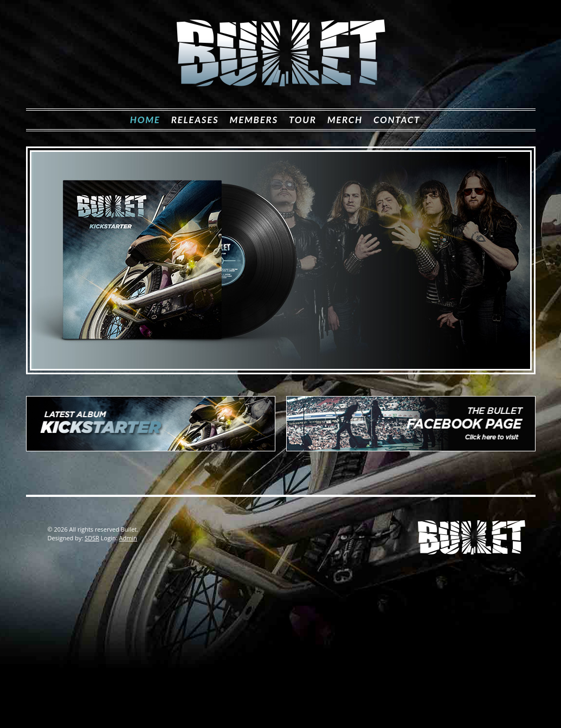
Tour (303, 120)
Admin (128, 538)
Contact (397, 120)
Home (145, 120)
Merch (345, 120)
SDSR (92, 538)
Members (254, 120)
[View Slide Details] (281, 260)
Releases (195, 120)
